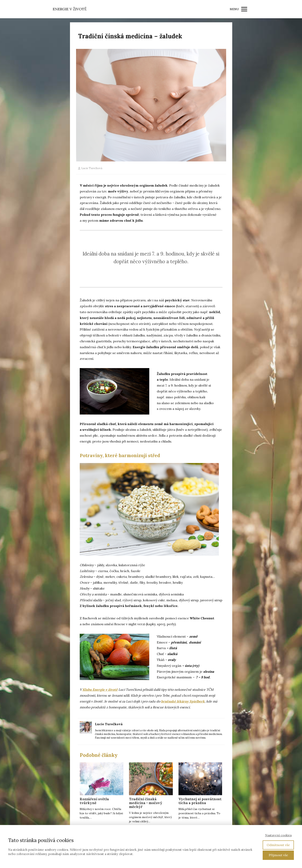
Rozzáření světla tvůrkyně (94, 801)
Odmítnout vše (278, 845)
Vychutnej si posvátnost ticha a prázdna (200, 801)
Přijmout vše (278, 855)
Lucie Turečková (90, 168)
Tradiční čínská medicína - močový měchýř (146, 803)
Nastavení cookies (278, 835)
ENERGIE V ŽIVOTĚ (70, 9)
